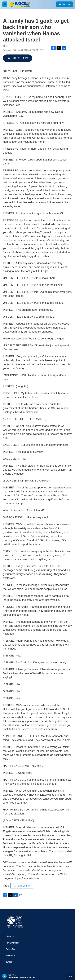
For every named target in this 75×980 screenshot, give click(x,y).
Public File (11, 949)
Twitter (9, 962)
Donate (66, 4)
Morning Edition (22, 886)
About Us (10, 937)
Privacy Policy (12, 943)
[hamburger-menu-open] (5, 4)
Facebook (10, 956)
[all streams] (71, 976)
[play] (5, 976)
